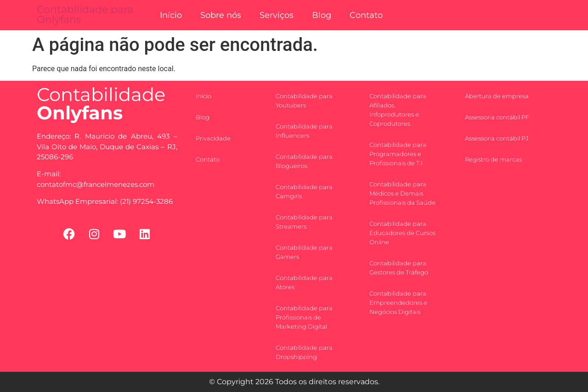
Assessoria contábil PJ (497, 138)
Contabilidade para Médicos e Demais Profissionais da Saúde (402, 193)
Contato (366, 15)
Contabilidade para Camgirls (304, 191)
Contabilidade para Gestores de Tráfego (399, 268)
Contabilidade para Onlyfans (85, 14)
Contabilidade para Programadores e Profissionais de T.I (398, 154)
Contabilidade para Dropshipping (304, 352)
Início (171, 15)
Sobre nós (221, 15)
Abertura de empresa (497, 96)
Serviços (277, 15)
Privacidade (213, 138)
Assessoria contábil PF (497, 117)
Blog (322, 15)
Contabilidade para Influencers (304, 131)
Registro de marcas (493, 159)
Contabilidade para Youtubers (304, 101)
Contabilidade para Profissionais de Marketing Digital (304, 317)
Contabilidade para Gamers (304, 252)
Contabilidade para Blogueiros (304, 161)
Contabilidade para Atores (304, 282)
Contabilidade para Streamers (304, 222)
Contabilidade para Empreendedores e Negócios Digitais (398, 302)
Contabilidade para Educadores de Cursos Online (402, 233)
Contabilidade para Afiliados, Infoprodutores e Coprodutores (398, 110)
